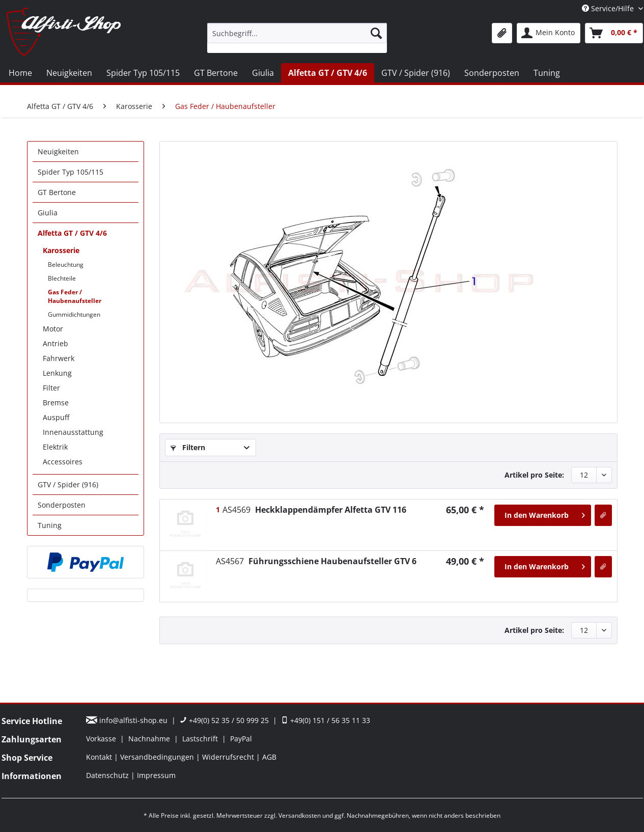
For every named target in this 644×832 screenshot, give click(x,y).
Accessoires (63, 462)
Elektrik (55, 447)
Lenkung (57, 373)
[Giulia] (263, 73)
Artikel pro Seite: (534, 475)
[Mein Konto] (549, 33)
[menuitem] (297, 38)
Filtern (188, 447)
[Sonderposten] (492, 73)
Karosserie (61, 250)
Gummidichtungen (74, 314)
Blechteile (62, 278)
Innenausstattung (73, 432)
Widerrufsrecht (229, 757)
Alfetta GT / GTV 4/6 (72, 233)
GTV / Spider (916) (68, 484)
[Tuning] (547, 73)
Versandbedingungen (158, 757)
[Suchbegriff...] (297, 33)
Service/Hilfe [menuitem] (609, 8)
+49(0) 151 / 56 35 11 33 (326, 720)
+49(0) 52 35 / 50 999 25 (224, 720)
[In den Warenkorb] (543, 515)
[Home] (20, 73)
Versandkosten (300, 815)
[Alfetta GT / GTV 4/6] (328, 73)
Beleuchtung (66, 265)
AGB (269, 757)
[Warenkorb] (614, 33)
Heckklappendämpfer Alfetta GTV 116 (314, 510)
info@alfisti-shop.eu (128, 720)
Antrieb (55, 343)
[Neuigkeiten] (69, 73)
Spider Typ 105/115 (71, 172)
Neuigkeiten (58, 151)
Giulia (48, 213)
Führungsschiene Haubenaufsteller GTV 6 (316, 561)
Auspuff (56, 417)
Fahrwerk (59, 358)
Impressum (156, 775)
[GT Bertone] (216, 73)
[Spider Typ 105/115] (143, 73)
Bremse (56, 403)
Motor (53, 329)
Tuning (50, 525)
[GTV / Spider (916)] (416, 73)
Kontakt (100, 757)
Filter (51, 388)
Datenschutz (108, 775)
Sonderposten (62, 505)
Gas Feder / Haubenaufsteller (75, 296)
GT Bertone (57, 192)
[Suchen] (376, 33)
